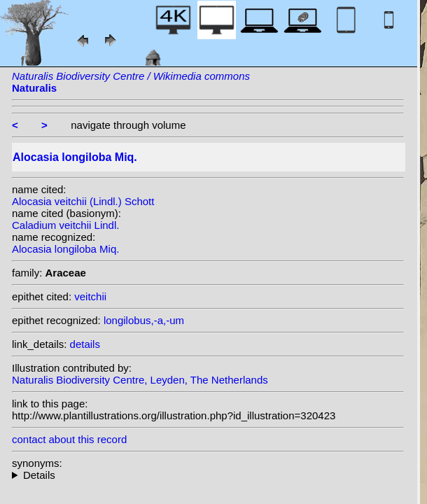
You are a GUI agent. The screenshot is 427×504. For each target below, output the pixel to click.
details (85, 344)
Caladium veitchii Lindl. (65, 225)
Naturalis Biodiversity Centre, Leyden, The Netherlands (140, 380)
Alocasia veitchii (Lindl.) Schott (83, 201)
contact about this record (69, 439)
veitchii (90, 296)
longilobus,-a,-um (144, 320)
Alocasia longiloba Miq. (65, 249)
